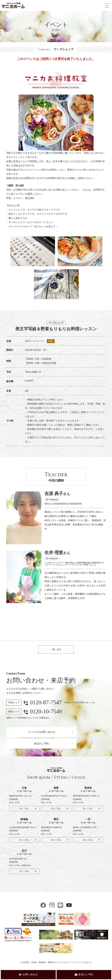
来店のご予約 (41, 746)
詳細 (51, 341)
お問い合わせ (28, 975)
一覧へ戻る (56, 650)
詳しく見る (24, 811)
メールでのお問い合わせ (41, 734)
